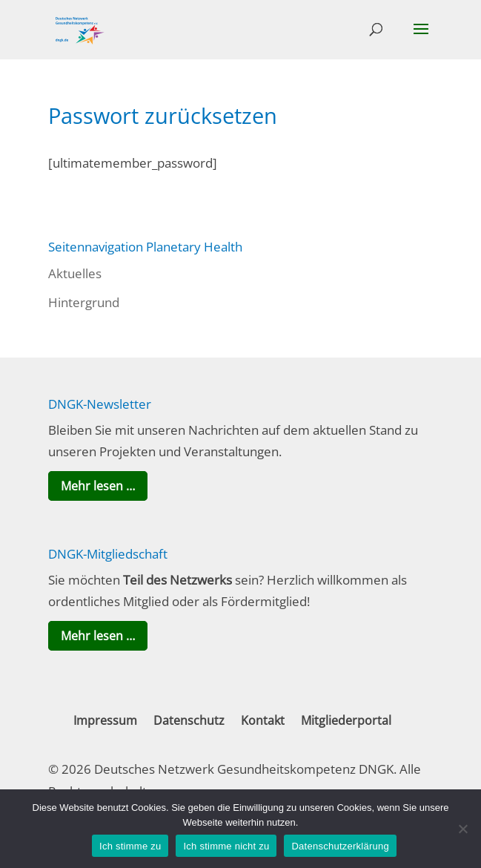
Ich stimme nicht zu (226, 846)
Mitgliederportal (346, 720)
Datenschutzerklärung (340, 846)
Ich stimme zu (130, 846)
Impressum (105, 720)
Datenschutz (189, 720)
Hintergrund (84, 302)
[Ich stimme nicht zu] (462, 829)
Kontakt (263, 720)
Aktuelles (75, 273)
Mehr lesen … (98, 486)
